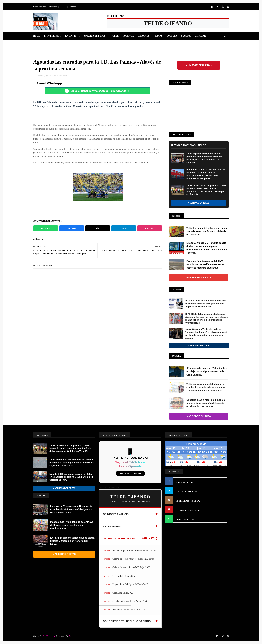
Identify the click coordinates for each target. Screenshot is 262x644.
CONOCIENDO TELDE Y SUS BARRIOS (127, 621)
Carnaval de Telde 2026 (124, 576)
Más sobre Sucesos (199, 278)
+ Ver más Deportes (64, 488)
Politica (128, 36)
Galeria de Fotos (95, 36)
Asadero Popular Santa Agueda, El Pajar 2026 (134, 551)
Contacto (72, 7)
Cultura (172, 36)
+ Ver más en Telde (199, 203)
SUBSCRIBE (194, 510)
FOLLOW (193, 491)
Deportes (144, 36)
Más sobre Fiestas (64, 554)
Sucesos (186, 36)
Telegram (123, 228)
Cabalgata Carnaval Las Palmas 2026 (130, 601)
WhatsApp (46, 228)
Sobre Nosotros (39, 7)
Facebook (72, 228)
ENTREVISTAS (112, 526)
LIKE (192, 482)
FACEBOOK (182, 482)
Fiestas (158, 36)
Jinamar (201, 36)
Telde (115, 36)
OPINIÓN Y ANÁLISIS (116, 514)
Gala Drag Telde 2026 (123, 593)
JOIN (192, 520)
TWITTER (181, 491)
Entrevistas (52, 36)
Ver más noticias (199, 65)
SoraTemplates (49, 636)
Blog (70, 636)
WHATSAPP (182, 520)
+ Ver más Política (199, 345)
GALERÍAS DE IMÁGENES (119, 539)
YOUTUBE (182, 510)
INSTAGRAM (183, 501)
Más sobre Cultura (199, 416)
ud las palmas (63, 76)
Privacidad (53, 7)
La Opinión (72, 36)
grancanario (51, 76)
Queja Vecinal (44, 44)
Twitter (98, 228)
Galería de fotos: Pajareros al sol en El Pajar (133, 559)
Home (37, 36)
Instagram (150, 228)
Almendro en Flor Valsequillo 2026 (129, 610)
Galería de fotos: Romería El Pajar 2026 (131, 567)
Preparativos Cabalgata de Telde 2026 (130, 584)
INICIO (63, 7)
